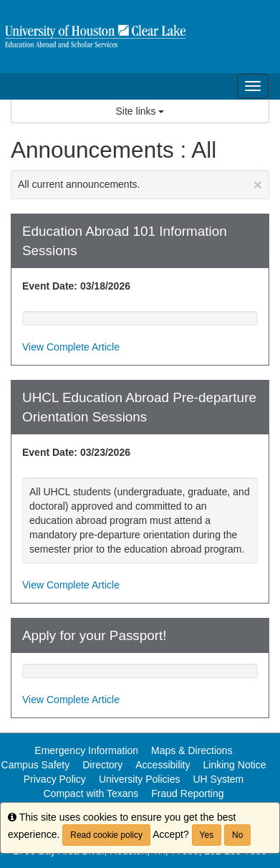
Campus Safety (36, 765)
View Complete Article (71, 347)
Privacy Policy (55, 779)
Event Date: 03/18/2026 (76, 286)
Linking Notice (235, 765)
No (237, 835)
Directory (102, 765)
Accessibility (163, 765)
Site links (140, 111)
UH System (218, 779)
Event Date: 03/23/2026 (76, 452)
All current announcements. (140, 185)
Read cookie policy (106, 835)
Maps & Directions (192, 750)
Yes (207, 835)
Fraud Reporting (187, 793)
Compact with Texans (91, 793)
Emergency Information (86, 750)
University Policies (140, 779)
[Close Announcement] (258, 185)
